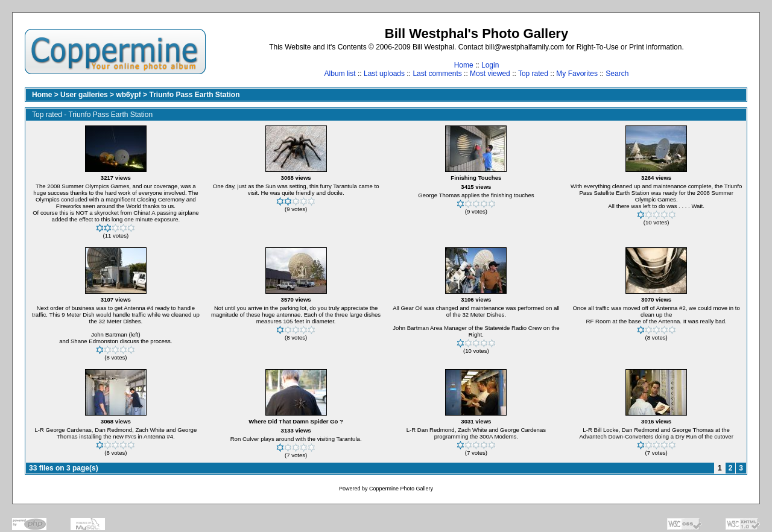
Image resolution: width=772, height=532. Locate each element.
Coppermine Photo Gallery (401, 489)
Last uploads (384, 74)
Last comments (437, 74)
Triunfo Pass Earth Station (194, 95)
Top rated (533, 74)
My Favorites (577, 74)
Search (617, 74)
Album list (340, 74)
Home (464, 65)
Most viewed (490, 74)
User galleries (84, 95)
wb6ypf (128, 95)
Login (490, 65)
